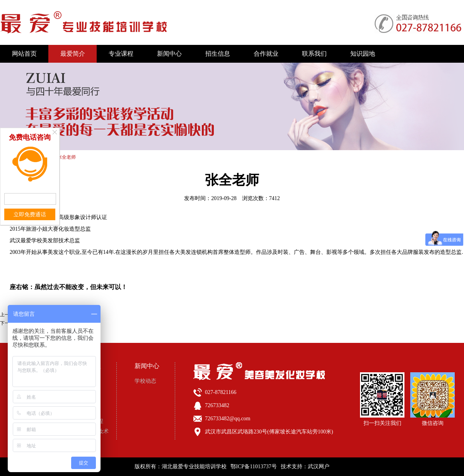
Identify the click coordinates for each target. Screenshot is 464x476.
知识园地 (363, 54)
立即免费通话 (30, 215)
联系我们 (314, 54)
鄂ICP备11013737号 (253, 467)
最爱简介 (73, 54)
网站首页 (24, 54)
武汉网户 (319, 467)
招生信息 (218, 54)
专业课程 (121, 54)
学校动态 (145, 381)
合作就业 (266, 54)
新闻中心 (169, 54)
